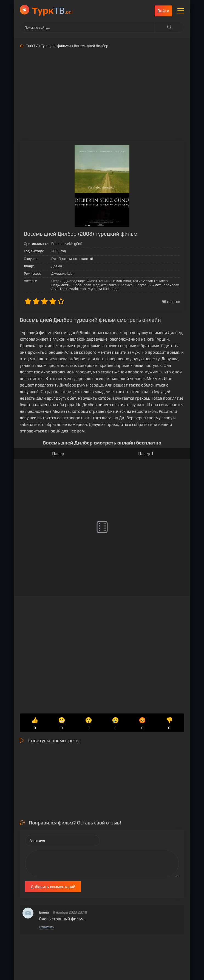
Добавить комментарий (53, 887)
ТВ (53, 10)
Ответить (47, 927)
